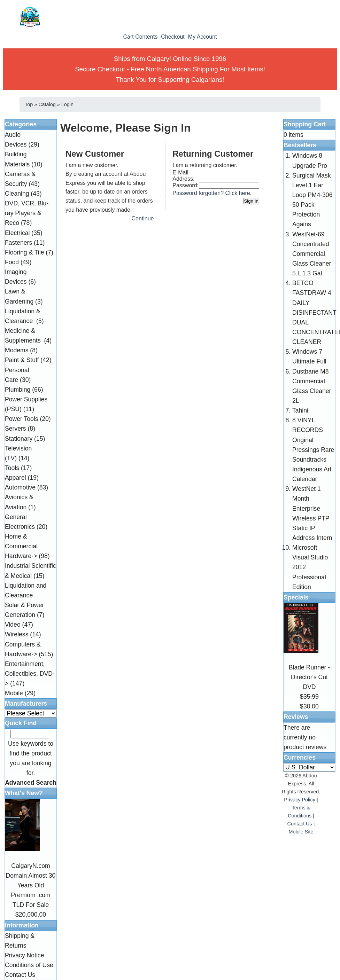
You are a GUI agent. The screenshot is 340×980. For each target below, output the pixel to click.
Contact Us (20, 975)
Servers (16, 429)
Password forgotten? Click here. (212, 193)
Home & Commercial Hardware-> (21, 546)
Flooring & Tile (24, 252)
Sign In (251, 201)
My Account (203, 37)
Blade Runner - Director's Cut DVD (309, 677)
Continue (142, 218)
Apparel (16, 478)
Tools (12, 468)
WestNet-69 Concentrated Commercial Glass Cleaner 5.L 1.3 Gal (312, 254)
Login (67, 104)
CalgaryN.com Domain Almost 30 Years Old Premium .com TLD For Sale (31, 885)
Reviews (296, 717)
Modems (17, 350)
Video (13, 625)
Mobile (14, 693)
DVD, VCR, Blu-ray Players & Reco (27, 213)
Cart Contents (140, 37)
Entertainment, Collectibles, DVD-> (30, 674)
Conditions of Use (29, 965)
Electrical (17, 233)
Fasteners (18, 243)
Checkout (173, 37)
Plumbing (18, 390)
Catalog (47, 104)
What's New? (24, 793)
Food (12, 262)
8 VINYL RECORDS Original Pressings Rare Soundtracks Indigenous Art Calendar (313, 450)
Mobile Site (301, 832)
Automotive (20, 487)
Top (29, 104)
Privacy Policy (300, 800)
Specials (296, 597)
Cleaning (17, 194)
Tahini (300, 410)
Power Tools (22, 419)
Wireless (17, 634)
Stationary (19, 439)
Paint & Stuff (22, 360)
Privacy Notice (24, 955)
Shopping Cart (305, 124)
